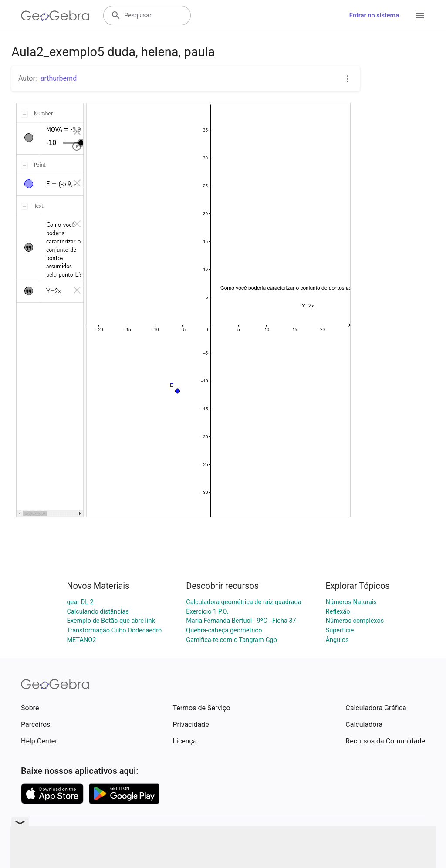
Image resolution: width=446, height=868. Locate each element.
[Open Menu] (420, 16)
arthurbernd (59, 78)
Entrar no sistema (374, 15)
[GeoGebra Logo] (55, 16)
